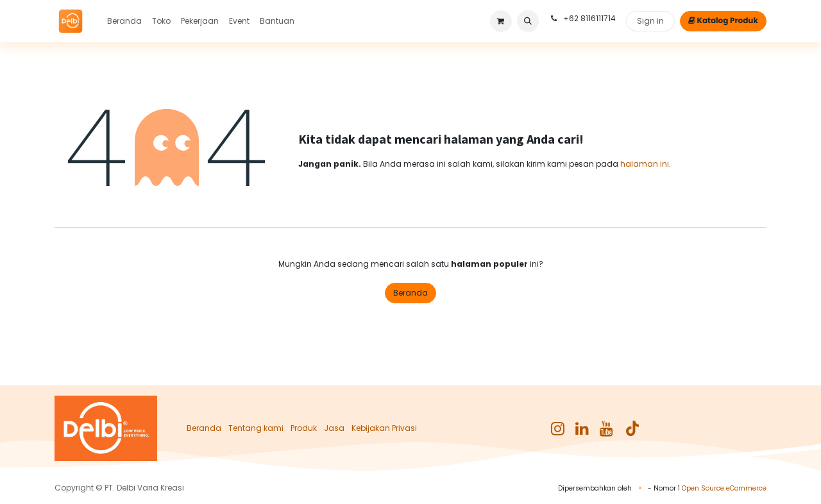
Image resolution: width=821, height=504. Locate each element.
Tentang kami (256, 428)
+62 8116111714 (582, 18)
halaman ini (645, 164)
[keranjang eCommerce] (501, 21)
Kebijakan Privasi (384, 428)
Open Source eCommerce (724, 488)
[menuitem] (124, 21)
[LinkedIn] (582, 428)
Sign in (650, 21)
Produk (304, 428)
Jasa (334, 428)
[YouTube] (606, 428)
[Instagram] (558, 428)
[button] (528, 21)
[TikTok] (632, 428)
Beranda (410, 293)
